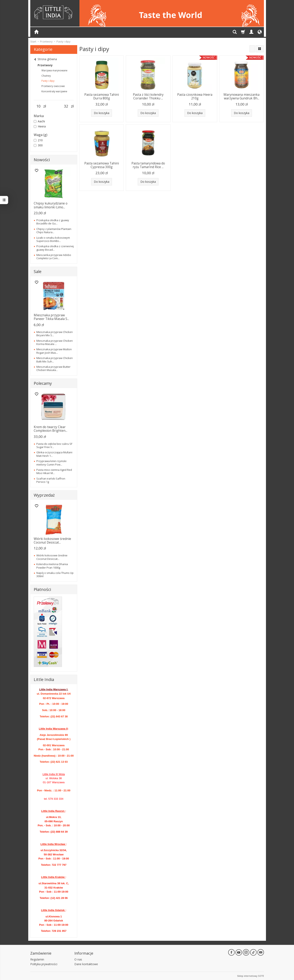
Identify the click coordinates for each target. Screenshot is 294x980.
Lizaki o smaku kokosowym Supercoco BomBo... (53, 239)
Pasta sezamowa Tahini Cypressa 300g (102, 165)
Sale (38, 271)
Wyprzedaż (44, 495)
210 (38, 140)
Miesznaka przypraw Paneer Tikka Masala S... (51, 317)
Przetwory (45, 65)
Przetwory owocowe (53, 86)
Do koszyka (102, 113)
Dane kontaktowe (86, 964)
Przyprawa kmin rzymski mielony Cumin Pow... (51, 463)
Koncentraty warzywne (54, 91)
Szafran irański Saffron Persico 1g (51, 480)
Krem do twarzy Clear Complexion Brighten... (50, 429)
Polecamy (43, 383)
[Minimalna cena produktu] (39, 106)
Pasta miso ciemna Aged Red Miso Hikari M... (54, 471)
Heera (40, 126)
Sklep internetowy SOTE (251, 976)
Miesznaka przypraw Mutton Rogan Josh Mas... (54, 351)
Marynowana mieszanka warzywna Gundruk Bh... (241, 96)
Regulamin (37, 959)
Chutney (46, 76)
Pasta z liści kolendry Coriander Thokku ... (148, 96)
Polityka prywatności (44, 964)
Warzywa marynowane (54, 70)
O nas (78, 959)
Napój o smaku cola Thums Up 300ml (55, 574)
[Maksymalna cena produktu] (66, 106)
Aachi (39, 121)
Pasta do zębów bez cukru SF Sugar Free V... (54, 445)
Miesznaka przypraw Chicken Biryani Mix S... (55, 334)
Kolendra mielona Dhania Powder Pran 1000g (52, 566)
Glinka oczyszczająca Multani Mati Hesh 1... (54, 454)
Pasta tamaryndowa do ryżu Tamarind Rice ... (148, 165)
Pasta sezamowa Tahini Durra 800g (102, 96)
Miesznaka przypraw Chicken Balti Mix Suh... (55, 360)
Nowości (42, 160)
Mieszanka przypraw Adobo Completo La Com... (54, 257)
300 (38, 145)
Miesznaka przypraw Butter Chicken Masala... (53, 368)
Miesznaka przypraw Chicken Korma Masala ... (55, 342)
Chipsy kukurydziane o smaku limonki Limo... (51, 205)
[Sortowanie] (252, 49)
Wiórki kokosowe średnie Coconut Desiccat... (52, 541)
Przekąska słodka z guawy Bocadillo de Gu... (53, 222)
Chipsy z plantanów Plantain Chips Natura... (54, 231)
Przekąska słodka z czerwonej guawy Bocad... (55, 248)
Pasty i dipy (48, 81)
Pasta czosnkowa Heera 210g (195, 96)
